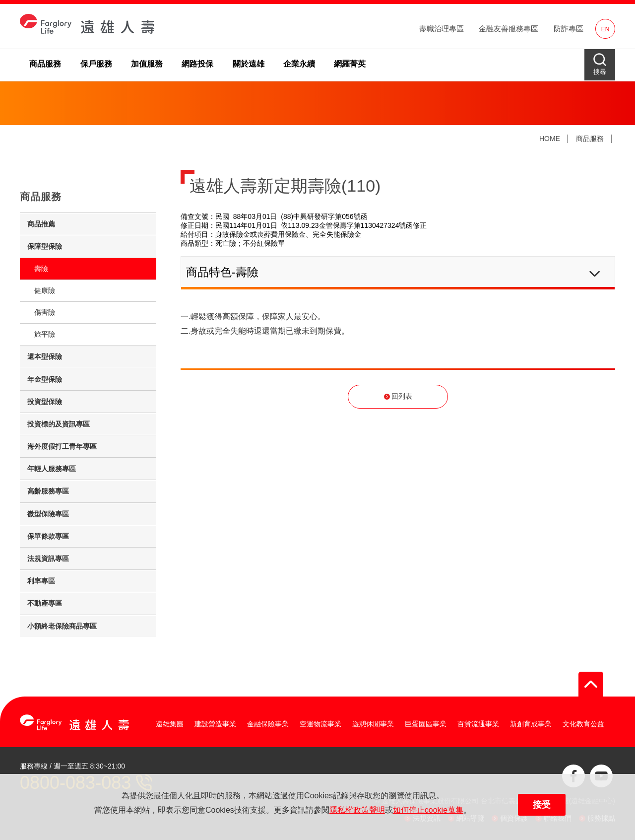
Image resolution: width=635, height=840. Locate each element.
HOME (550, 139)
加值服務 (147, 64)
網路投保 (197, 64)
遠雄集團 (170, 724)
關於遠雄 (249, 64)
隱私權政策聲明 (357, 810)
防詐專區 (569, 29)
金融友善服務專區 (508, 29)
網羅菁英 (350, 64)
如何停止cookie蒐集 (428, 810)
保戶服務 (96, 64)
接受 (542, 805)
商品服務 (45, 64)
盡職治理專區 (442, 29)
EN (605, 29)
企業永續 (299, 64)
